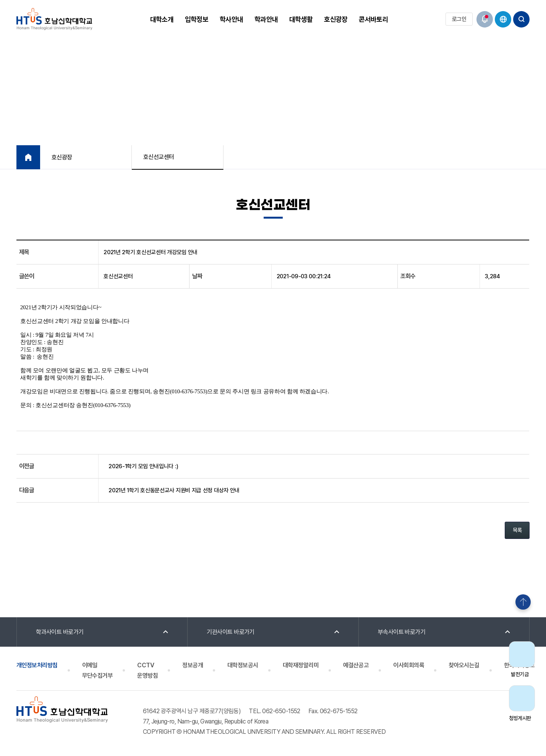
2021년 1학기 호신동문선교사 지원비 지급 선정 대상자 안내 (174, 490)
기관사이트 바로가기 (231, 632)
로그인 (459, 19)
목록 (517, 530)
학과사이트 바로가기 (60, 632)
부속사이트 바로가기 (402, 632)
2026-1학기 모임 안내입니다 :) (143, 466)
